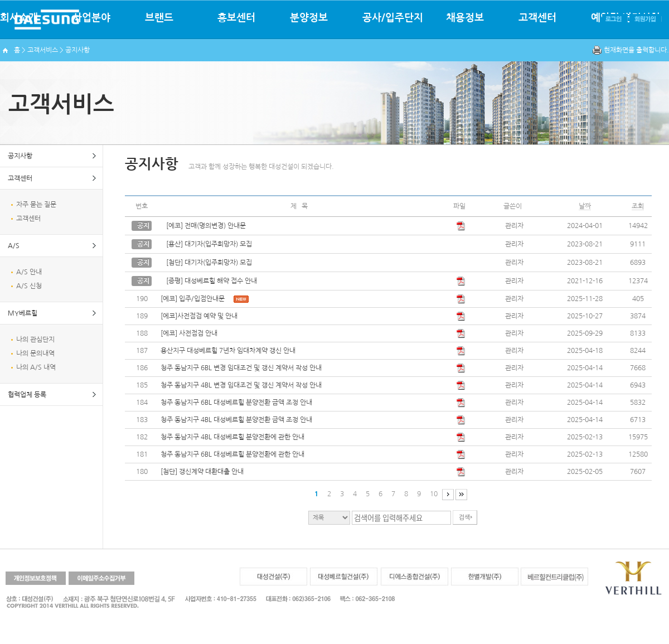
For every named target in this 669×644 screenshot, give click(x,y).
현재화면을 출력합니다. (636, 50)
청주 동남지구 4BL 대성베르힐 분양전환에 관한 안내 (232, 437)
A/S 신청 (29, 286)
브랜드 (159, 18)
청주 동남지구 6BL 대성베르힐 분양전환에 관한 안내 (232, 454)
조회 (638, 206)
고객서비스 (43, 50)
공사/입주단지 (393, 18)
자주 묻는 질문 (36, 205)
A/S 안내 (29, 272)
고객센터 (537, 18)
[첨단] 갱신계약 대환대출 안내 (202, 472)
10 (434, 494)
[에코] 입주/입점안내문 (193, 299)
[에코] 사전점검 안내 (189, 333)
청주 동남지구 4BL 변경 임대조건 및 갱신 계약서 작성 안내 (241, 385)
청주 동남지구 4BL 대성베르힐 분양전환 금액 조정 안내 (236, 420)
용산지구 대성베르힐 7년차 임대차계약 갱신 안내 (228, 351)
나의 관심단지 (35, 340)
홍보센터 (236, 18)
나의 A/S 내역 (36, 367)
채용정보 (465, 18)
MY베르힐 (23, 313)
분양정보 (309, 18)
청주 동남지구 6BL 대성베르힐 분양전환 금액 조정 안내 (236, 403)
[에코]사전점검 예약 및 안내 (199, 316)
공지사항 (20, 156)
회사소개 (19, 18)
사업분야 (91, 18)
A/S (14, 246)
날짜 (585, 206)
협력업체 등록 (27, 395)
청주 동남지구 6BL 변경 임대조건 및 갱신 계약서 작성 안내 (241, 368)
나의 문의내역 (35, 354)
